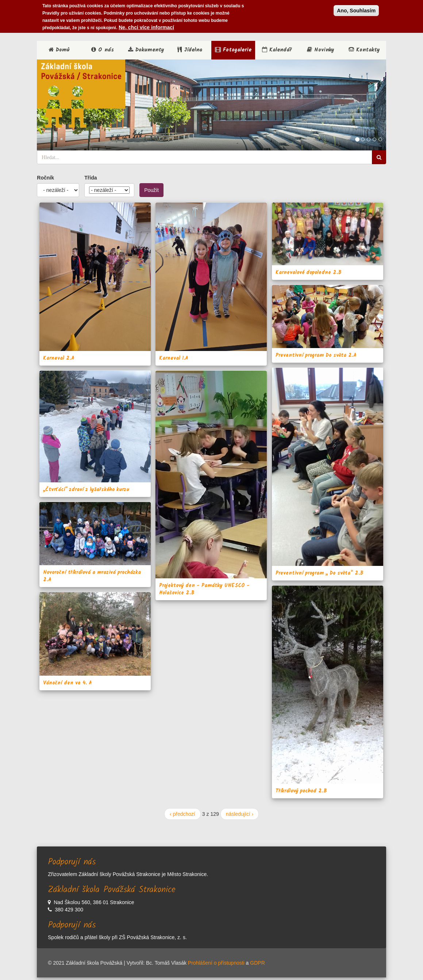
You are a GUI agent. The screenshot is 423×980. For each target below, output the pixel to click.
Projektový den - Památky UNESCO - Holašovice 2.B (204, 589)
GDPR (257, 963)
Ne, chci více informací (146, 27)
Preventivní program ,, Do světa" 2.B (320, 573)
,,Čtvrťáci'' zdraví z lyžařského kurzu (86, 490)
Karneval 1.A (174, 358)
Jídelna (190, 50)
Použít (151, 190)
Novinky (321, 50)
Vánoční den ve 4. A (68, 683)
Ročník (45, 178)
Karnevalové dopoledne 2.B (309, 273)
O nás (103, 50)
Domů (59, 50)
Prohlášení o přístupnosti (216, 963)
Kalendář (277, 50)
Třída (91, 178)
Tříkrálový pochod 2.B (301, 791)
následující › (240, 814)
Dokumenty (146, 50)
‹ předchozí (182, 814)
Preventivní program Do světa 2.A (316, 355)
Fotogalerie (233, 50)
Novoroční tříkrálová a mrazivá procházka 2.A (92, 576)
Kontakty (364, 50)
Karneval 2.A (59, 358)
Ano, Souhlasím (356, 11)
